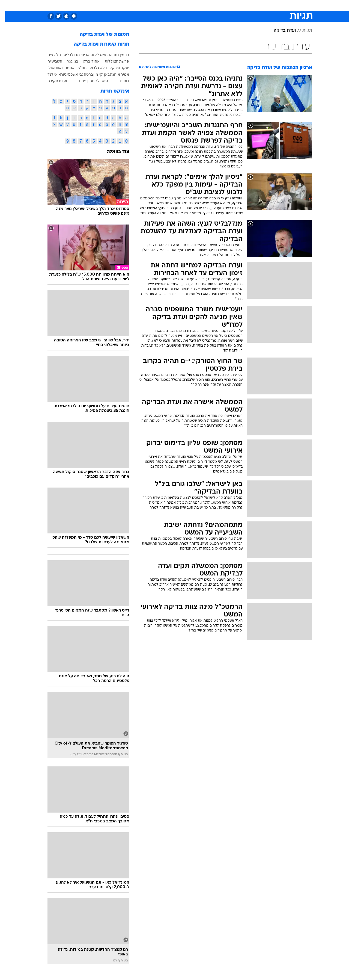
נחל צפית (50, 55)
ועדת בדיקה (280, 31)
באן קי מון (96, 74)
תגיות (302, 31)
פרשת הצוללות (112, 61)
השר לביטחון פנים (89, 81)
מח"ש (77, 68)
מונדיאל (244, 5)
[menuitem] (278, 5)
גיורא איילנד (52, 74)
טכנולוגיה (122, 5)
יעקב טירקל (114, 68)
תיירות (142, 5)
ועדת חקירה (52, 81)
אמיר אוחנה (114, 74)
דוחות (120, 81)
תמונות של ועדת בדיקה (99, 35)
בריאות (161, 5)
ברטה (83, 74)
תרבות (225, 5)
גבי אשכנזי (70, 74)
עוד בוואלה (113, 152)
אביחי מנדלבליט (71, 55)
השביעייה (50, 61)
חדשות (282, 5)
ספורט (263, 5)
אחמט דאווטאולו (56, 68)
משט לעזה (94, 55)
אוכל (178, 5)
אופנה (102, 5)
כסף (192, 5)
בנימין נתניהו (114, 55)
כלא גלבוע (93, 68)
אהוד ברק (86, 61)
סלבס (207, 5)
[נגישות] (8, 6)
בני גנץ (68, 61)
